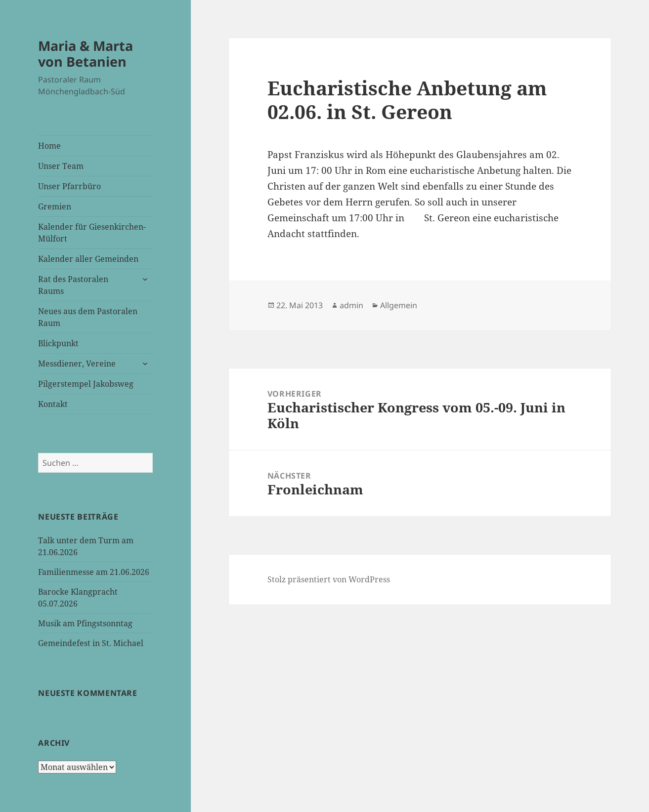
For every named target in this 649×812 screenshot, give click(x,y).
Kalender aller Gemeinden (88, 259)
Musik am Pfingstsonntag (85, 623)
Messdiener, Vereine (77, 364)
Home (49, 146)
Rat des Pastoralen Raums (73, 285)
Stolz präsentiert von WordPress (329, 579)
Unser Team (61, 166)
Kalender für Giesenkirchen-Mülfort (92, 233)
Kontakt (53, 404)
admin (351, 305)
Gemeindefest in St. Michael (91, 643)
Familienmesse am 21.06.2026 (94, 572)
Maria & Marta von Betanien (86, 54)
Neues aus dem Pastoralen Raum (88, 317)
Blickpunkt (58, 343)
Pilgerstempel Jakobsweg (86, 384)
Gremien (55, 206)
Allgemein (399, 305)
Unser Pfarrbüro (69, 186)
